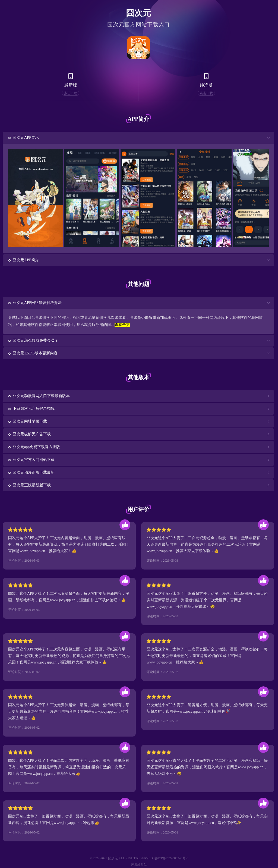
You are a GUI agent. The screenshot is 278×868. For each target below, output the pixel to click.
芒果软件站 (139, 865)
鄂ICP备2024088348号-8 (171, 858)
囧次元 (139, 13)
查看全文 (122, 325)
